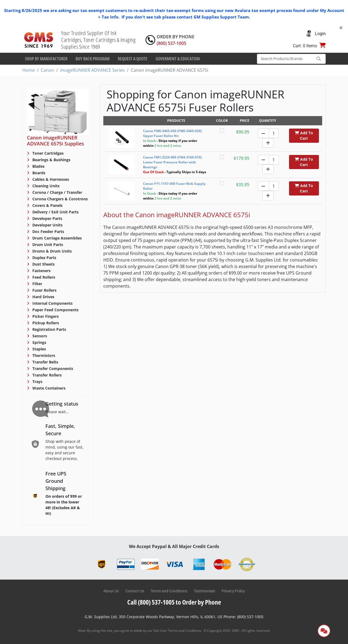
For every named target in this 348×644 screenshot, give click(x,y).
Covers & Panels (47, 205)
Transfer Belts (45, 362)
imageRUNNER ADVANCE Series (92, 70)
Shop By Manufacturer (46, 59)
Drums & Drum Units (52, 251)
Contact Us (135, 591)
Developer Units (47, 225)
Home (29, 70)
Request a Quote (133, 59)
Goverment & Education (178, 59)
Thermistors (43, 355)
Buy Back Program (93, 59)
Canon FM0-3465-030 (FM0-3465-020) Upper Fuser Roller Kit (172, 133)
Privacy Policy (233, 591)
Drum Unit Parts (47, 245)
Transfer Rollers (46, 375)
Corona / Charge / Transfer (57, 192)
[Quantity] (274, 133)
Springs (39, 342)
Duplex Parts (44, 258)
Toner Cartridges (47, 153)
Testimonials (204, 591)
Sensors (39, 336)
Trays (37, 382)
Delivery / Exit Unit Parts (55, 212)
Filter (37, 284)
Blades (38, 166)
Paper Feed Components (55, 310)
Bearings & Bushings (51, 160)
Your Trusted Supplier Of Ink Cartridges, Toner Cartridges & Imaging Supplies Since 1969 (98, 40)
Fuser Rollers (44, 290)
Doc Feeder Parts (48, 231)
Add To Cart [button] (304, 136)
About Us (111, 591)
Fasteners (41, 271)
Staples (39, 349)
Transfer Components (52, 368)
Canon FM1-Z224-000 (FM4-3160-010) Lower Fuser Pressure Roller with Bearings (172, 162)
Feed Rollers (43, 277)
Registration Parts (49, 329)
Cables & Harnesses (50, 179)
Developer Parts (47, 218)
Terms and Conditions (169, 591)
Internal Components (52, 303)
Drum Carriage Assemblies (57, 238)
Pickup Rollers (45, 323)
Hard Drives (43, 297)
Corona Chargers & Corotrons (60, 199)
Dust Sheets (43, 264)
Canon (47, 70)
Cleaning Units (45, 186)
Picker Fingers (45, 316)
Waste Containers (48, 388)
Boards (38, 173)
